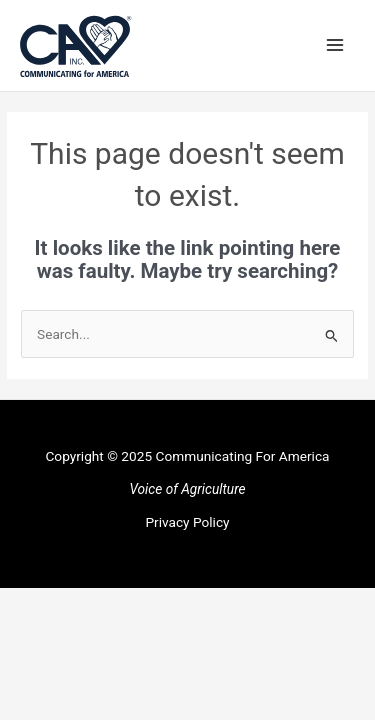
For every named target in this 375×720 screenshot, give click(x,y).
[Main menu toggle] (335, 45)
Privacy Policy (187, 522)
